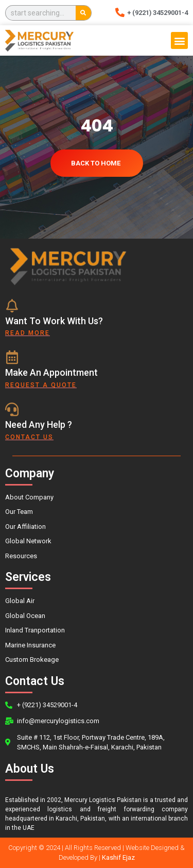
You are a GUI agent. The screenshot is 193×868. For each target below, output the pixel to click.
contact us (29, 437)
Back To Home (96, 163)
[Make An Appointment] (12, 357)
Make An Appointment (51, 372)
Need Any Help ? (39, 424)
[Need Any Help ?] (12, 409)
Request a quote (41, 385)
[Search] (83, 13)
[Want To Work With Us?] (12, 306)
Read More (28, 333)
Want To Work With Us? (54, 321)
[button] (179, 40)
